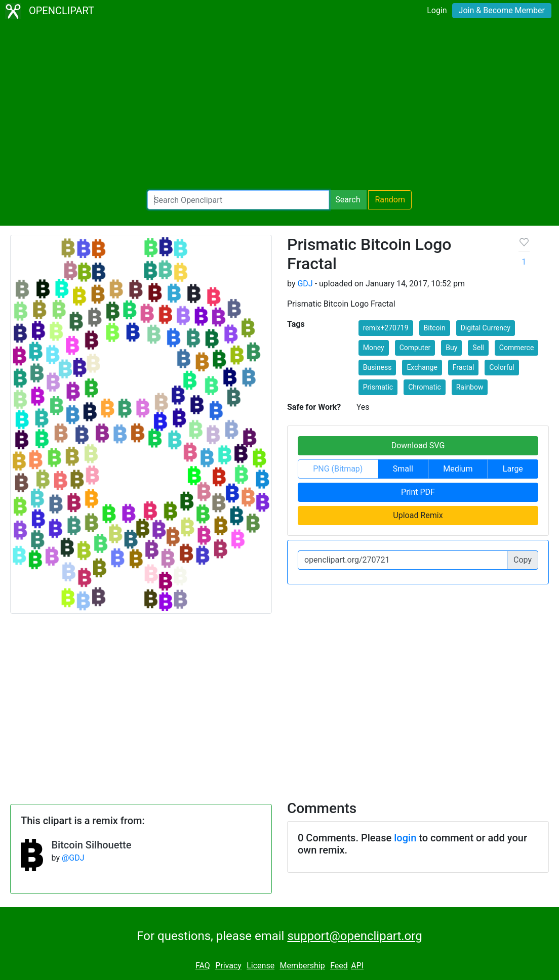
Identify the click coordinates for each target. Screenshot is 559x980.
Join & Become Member (502, 10)
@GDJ (73, 858)
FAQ (203, 966)
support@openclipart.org (354, 936)
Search (348, 200)
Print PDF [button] (418, 492)
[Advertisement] (279, 106)
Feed (339, 966)
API (357, 966)
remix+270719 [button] (386, 328)
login (405, 838)
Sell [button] (478, 348)
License (261, 966)
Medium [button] (458, 469)
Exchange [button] (422, 367)
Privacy (228, 966)
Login (437, 10)
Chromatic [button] (425, 387)
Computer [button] (415, 348)
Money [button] (374, 348)
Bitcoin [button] (435, 328)
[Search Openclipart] (238, 200)
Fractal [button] (464, 367)
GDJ (305, 284)
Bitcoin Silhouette (91, 845)
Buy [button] (451, 348)
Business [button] (377, 367)
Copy (523, 560)
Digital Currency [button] (486, 328)
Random (390, 200)
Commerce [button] (516, 348)
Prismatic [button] (378, 387)
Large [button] (513, 469)
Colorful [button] (502, 367)
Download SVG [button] (418, 445)
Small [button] (403, 469)
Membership (302, 966)
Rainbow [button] (470, 387)
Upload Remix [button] (418, 515)
